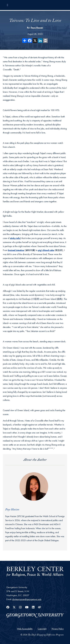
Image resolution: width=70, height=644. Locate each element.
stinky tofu (15, 238)
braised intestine (16, 250)
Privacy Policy (58, 629)
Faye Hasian (37, 28)
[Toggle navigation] (7, 5)
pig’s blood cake (46, 250)
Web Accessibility (25, 629)
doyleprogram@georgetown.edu (27, 599)
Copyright (42, 629)
